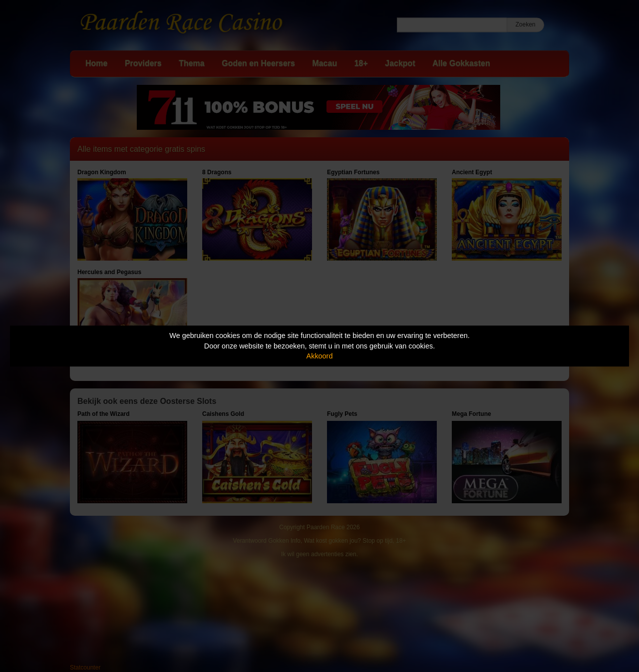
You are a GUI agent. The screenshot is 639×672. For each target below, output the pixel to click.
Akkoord (320, 356)
